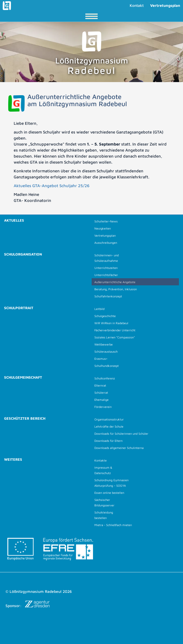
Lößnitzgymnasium (92, 54)
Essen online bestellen (109, 493)
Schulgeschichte (105, 316)
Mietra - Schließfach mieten (113, 525)
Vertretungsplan (165, 5)
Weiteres (13, 459)
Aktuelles (14, 220)
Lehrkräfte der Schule (109, 426)
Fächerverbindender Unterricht (115, 330)
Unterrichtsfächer (106, 275)
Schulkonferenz (105, 378)
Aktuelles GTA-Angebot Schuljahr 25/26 (52, 186)
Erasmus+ (101, 359)
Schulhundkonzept (107, 366)
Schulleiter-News (106, 221)
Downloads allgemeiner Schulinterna (119, 448)
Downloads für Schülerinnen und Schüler (121, 433)
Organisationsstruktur (109, 419)
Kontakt (137, 5)
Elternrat (100, 385)
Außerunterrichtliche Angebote (115, 282)
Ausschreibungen (106, 243)
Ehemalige (101, 400)
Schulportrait (19, 308)
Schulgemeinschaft (23, 377)
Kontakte (101, 460)
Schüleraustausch (106, 351)
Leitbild (99, 309)
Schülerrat (101, 392)
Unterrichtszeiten (106, 268)
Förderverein (103, 407)
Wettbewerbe (104, 344)
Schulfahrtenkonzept (108, 296)
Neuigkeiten (103, 228)
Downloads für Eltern (108, 441)
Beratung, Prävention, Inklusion (116, 289)
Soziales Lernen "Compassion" (115, 337)
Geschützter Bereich (25, 418)
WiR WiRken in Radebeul (111, 323)
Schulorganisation (23, 254)
